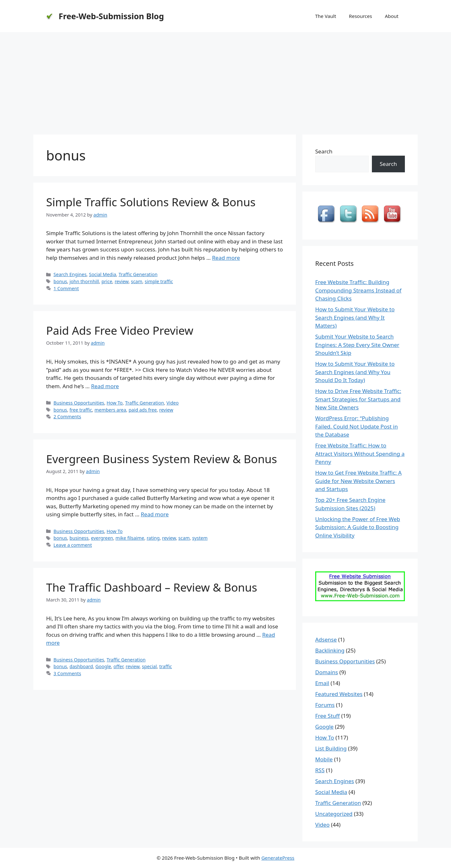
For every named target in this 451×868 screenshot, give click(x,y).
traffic (166, 666)
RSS (320, 770)
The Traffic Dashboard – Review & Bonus (152, 587)
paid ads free (143, 410)
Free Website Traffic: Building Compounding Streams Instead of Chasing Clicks (358, 290)
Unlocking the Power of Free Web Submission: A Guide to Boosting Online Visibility (358, 527)
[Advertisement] (225, 80)
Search (324, 151)
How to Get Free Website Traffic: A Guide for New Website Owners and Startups (358, 481)
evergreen (102, 538)
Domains (327, 672)
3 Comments (67, 673)
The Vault (326, 16)
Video (173, 403)
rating (153, 538)
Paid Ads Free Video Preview (120, 330)
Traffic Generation (138, 274)
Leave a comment (73, 545)
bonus (60, 281)
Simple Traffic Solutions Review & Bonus (151, 202)
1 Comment (66, 288)
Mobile (324, 759)
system (200, 538)
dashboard (81, 666)
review (122, 281)
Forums (325, 705)
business (79, 538)
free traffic (81, 410)
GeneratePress (278, 858)
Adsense (326, 639)
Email (322, 683)
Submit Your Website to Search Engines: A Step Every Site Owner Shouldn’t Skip (357, 345)
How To (115, 403)
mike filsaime (130, 538)
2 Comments (67, 417)
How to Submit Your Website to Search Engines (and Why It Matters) (355, 317)
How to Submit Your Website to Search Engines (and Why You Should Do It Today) (355, 372)
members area (110, 410)
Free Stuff (328, 716)
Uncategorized (334, 814)
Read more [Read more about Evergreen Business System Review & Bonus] (155, 514)
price (107, 281)
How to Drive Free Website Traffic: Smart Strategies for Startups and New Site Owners (358, 399)
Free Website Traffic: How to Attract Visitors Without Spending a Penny (360, 454)
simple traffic (159, 281)
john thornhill (84, 281)
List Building (331, 748)
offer (118, 666)
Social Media (103, 274)
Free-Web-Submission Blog (111, 16)
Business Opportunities (79, 403)
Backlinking (330, 650)
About (392, 16)
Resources (360, 16)
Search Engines (70, 274)
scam (137, 281)
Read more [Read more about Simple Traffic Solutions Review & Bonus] (226, 258)
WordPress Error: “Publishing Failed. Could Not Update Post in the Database (357, 426)
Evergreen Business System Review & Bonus (162, 459)
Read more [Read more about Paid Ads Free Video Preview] (105, 386)
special (149, 666)
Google (103, 666)
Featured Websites (339, 694)
